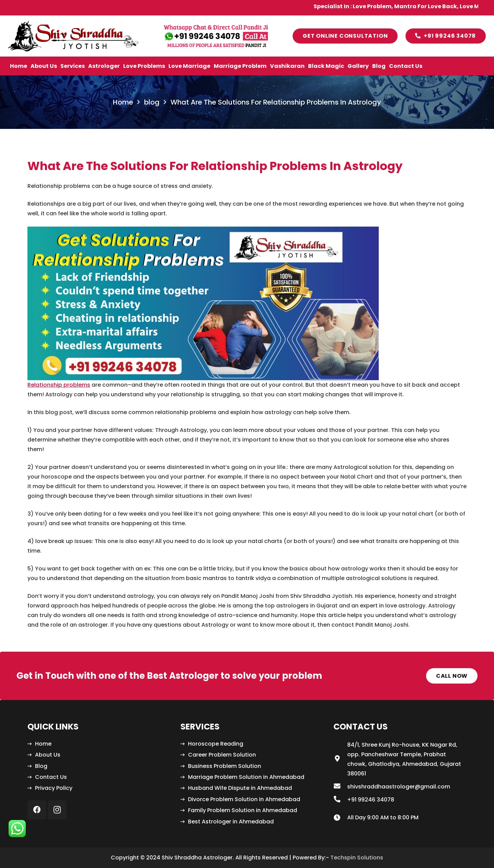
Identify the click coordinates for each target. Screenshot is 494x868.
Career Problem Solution (222, 755)
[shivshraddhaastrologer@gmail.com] (340, 787)
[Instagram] (57, 810)
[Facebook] (37, 810)
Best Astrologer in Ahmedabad (231, 822)
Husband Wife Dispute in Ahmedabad (240, 788)
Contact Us (51, 777)
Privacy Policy (54, 788)
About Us (48, 755)
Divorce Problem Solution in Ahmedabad (244, 799)
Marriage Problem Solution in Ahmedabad (246, 777)
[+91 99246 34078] (340, 800)
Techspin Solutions (357, 858)
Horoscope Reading (216, 744)
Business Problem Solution (225, 766)
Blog (41, 766)
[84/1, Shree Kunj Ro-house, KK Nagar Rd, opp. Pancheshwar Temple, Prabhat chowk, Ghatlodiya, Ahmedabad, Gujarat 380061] (340, 759)
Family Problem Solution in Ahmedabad (243, 810)
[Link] (73, 36)
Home (43, 744)
